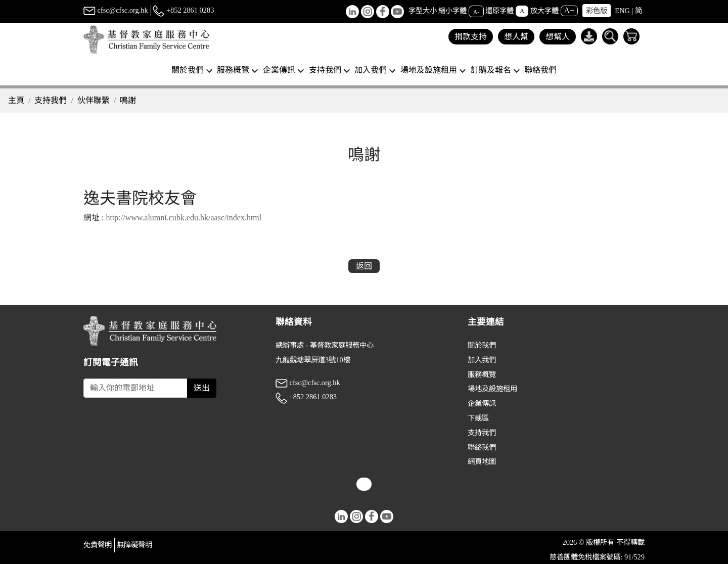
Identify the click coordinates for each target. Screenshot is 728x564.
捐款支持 (471, 37)
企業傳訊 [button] (279, 70)
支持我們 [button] (325, 70)
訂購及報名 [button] (491, 70)
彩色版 (597, 11)
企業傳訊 (482, 403)
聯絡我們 (540, 70)
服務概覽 (482, 374)
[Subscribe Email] (135, 388)
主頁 (16, 100)
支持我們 (51, 100)
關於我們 (482, 345)
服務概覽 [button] (233, 70)
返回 (364, 266)
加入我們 (482, 360)
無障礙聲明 (134, 545)
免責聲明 (98, 545)
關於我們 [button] (188, 70)
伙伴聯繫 (94, 100)
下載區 (478, 418)
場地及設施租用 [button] (429, 70)
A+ (570, 10)
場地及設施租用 (492, 389)
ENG (622, 11)
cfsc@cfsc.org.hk (116, 10)
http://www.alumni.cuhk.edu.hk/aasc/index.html (184, 218)
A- (476, 11)
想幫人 (558, 37)
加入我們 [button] (371, 70)
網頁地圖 (482, 461)
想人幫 (516, 37)
